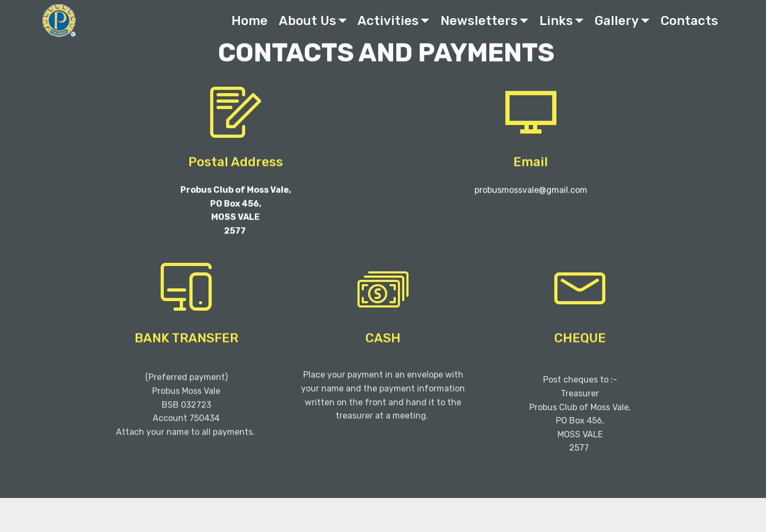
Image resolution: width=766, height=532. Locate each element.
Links (556, 21)
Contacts (689, 21)
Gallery (617, 21)
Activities (388, 21)
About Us (307, 21)
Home (249, 21)
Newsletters (479, 21)
